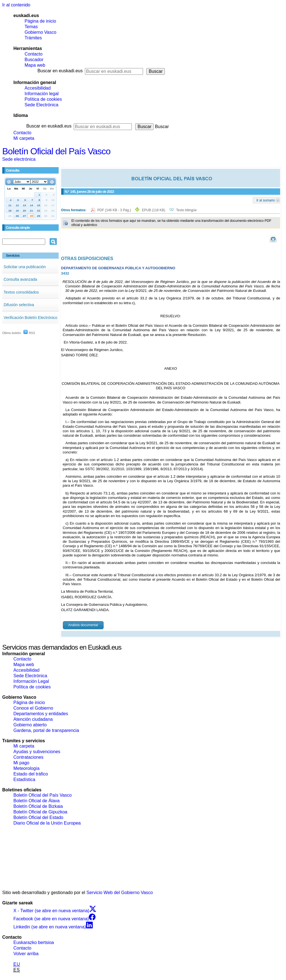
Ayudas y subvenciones (37, 752)
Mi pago (21, 763)
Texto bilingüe (186, 210)
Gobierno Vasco (40, 32)
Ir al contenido (16, 5)
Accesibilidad (38, 88)
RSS (29, 333)
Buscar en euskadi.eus (60, 71)
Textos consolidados (21, 292)
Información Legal (31, 681)
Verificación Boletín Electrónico (30, 318)
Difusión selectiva (19, 305)
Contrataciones (28, 757)
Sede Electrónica (41, 105)
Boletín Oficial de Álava (36, 801)
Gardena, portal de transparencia (46, 730)
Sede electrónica (19, 159)
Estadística (24, 780)
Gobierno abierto (30, 725)
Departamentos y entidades (41, 714)
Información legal (42, 94)
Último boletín (12, 333)
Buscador (34, 60)
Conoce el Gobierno (33, 708)
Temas (31, 27)
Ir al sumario (266, 200)
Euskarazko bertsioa (34, 942)
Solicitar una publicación (25, 267)
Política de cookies (43, 99)
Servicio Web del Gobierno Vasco (120, 893)
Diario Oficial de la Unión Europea (47, 823)
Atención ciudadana (33, 719)
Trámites (33, 38)
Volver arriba (26, 954)
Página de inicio (40, 21)
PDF (115, 210)
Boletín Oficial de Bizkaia (38, 806)
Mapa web (35, 65)
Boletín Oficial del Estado (38, 817)
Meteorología (26, 768)
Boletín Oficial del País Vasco (56, 151)
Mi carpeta (24, 138)
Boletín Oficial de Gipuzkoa (40, 812)
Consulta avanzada (20, 279)
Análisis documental (83, 625)
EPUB (153, 210)
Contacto (34, 54)
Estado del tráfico (31, 774)
